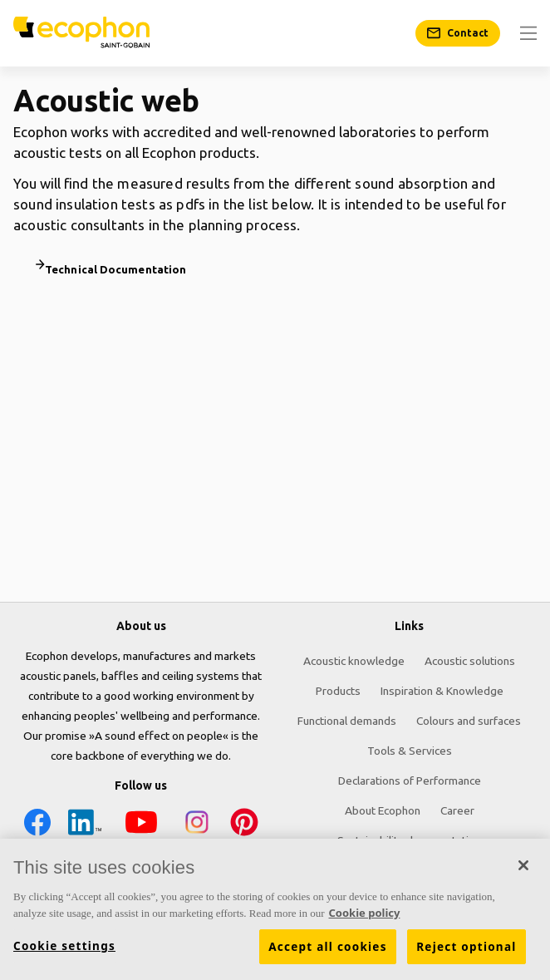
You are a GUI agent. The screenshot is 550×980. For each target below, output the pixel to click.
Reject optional (466, 951)
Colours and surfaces (469, 721)
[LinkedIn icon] (85, 825)
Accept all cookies (327, 951)
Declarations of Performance (410, 781)
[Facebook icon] (37, 825)
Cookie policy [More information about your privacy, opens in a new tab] (365, 917)
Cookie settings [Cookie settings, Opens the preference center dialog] (64, 950)
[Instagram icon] (197, 825)
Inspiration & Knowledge (442, 691)
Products (338, 691)
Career (457, 810)
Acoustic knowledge (354, 661)
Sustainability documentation (409, 840)
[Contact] (458, 33)
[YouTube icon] (141, 825)
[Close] (523, 869)
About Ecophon (383, 810)
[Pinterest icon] (244, 825)
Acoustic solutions (470, 661)
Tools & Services (410, 751)
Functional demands (347, 721)
